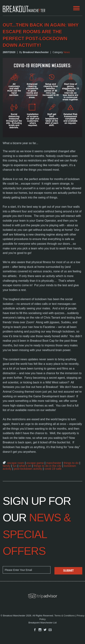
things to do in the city (47, 466)
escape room (16, 463)
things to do (71, 463)
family (7, 466)
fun (15, 466)
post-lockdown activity (28, 469)
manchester (54, 463)
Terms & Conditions (64, 616)
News (67, 52)
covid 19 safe (53, 469)
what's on (25, 466)
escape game (35, 463)
